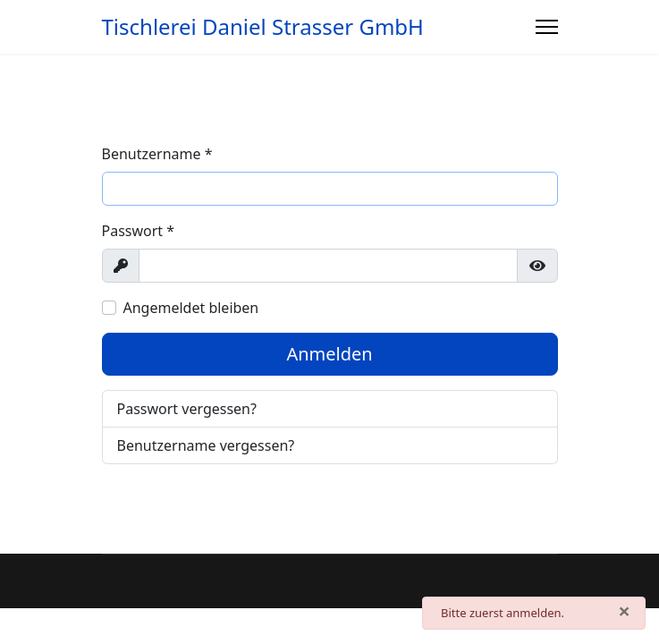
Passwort (139, 231)
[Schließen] (624, 611)
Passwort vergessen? (187, 409)
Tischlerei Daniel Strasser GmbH (263, 27)
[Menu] (547, 27)
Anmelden (329, 354)
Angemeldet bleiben (191, 308)
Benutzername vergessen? (206, 445)
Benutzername (157, 154)
